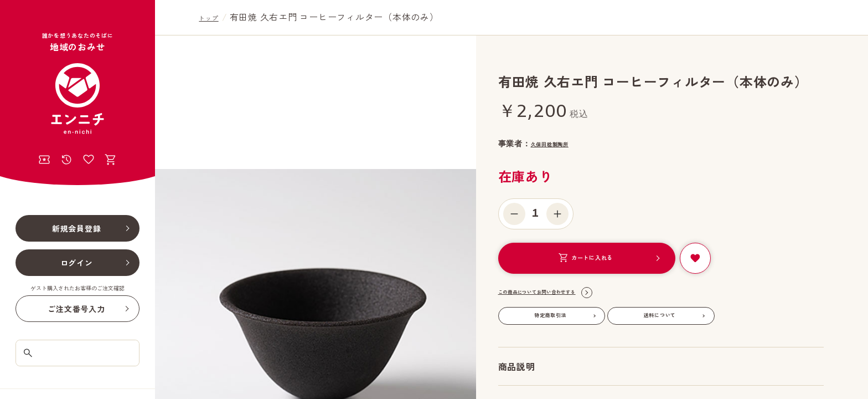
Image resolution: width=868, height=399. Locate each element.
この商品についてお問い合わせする (563, 293)
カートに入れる (585, 258)
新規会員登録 (77, 228)
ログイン (77, 263)
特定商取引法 (551, 316)
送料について (660, 316)
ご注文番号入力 (76, 309)
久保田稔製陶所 (559, 143)
